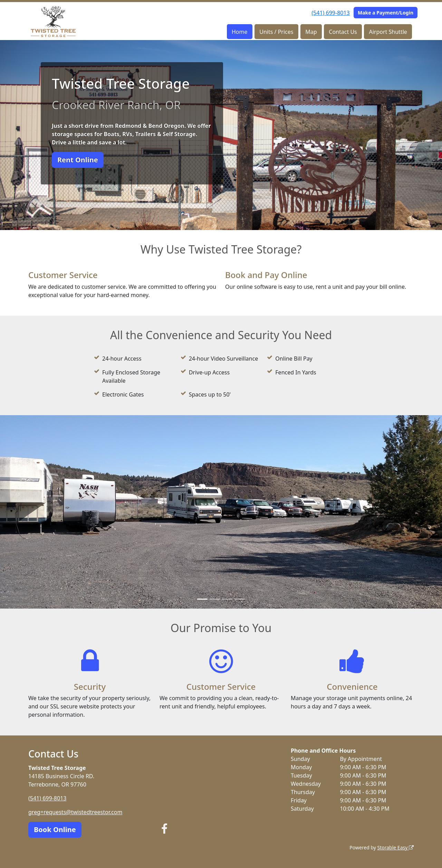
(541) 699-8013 (330, 13)
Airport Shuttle (388, 32)
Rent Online (78, 160)
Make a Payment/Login (386, 13)
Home (240, 32)
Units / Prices (276, 32)
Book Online (55, 829)
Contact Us (343, 32)
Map (311, 32)
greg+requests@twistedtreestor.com (75, 812)
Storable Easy (396, 847)
